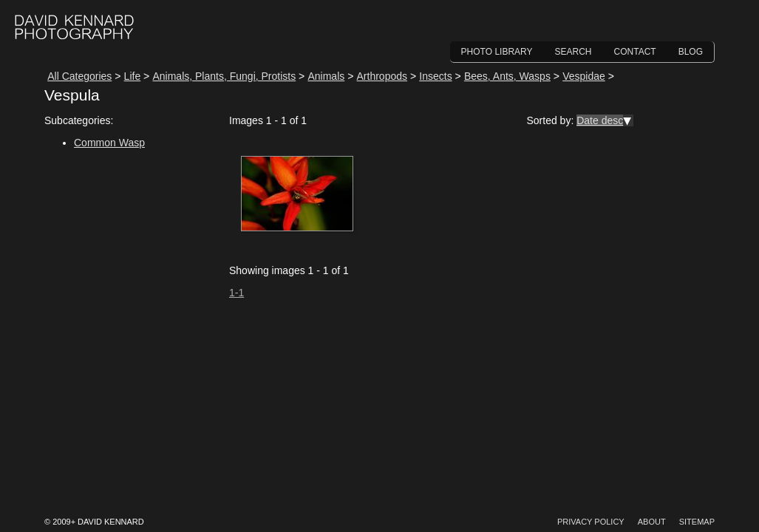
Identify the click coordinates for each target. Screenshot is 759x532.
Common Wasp (109, 143)
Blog (691, 52)
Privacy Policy (591, 522)
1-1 (236, 293)
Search (573, 52)
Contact (635, 52)
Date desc (600, 120)
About (652, 522)
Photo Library (497, 52)
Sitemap (697, 522)
